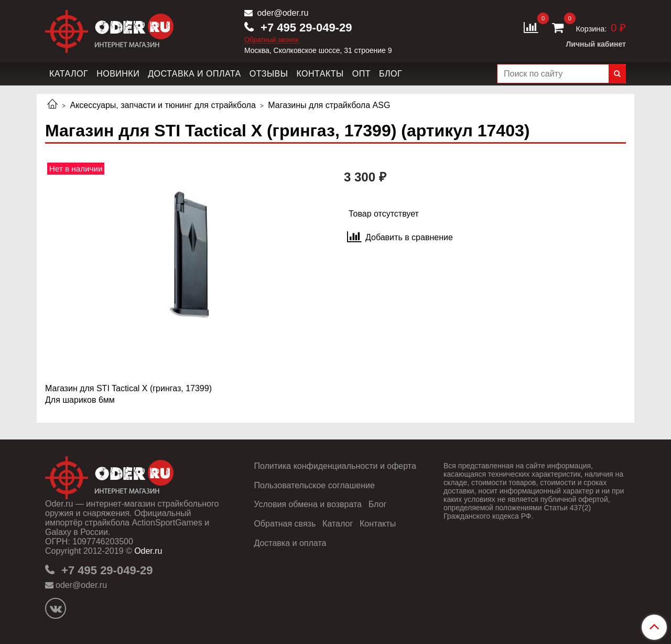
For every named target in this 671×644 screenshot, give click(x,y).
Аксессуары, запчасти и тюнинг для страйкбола (163, 105)
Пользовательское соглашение (314, 485)
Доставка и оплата (194, 74)
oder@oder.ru (282, 13)
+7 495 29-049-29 (305, 28)
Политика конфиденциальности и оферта (335, 466)
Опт (361, 74)
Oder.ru (148, 551)
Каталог (69, 74)
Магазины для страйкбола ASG (329, 105)
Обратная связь (285, 524)
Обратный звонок (272, 40)
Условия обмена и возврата (308, 504)
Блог (391, 74)
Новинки (118, 74)
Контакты (320, 74)
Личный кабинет (596, 44)
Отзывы (269, 74)
